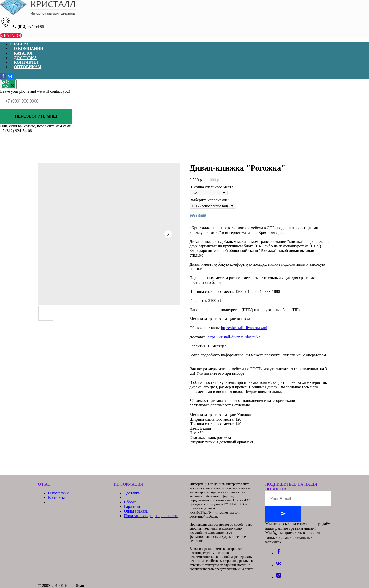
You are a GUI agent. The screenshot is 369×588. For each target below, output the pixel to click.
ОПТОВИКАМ (28, 67)
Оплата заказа (136, 511)
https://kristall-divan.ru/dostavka (234, 337)
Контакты (57, 497)
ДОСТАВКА (25, 58)
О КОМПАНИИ (29, 49)
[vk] (279, 565)
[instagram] (279, 577)
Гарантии (132, 507)
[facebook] (279, 553)
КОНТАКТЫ (26, 62)
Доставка (132, 493)
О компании (59, 493)
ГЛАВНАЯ (20, 44)
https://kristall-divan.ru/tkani (244, 328)
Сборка (130, 502)
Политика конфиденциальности (151, 516)
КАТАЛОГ (24, 53)
